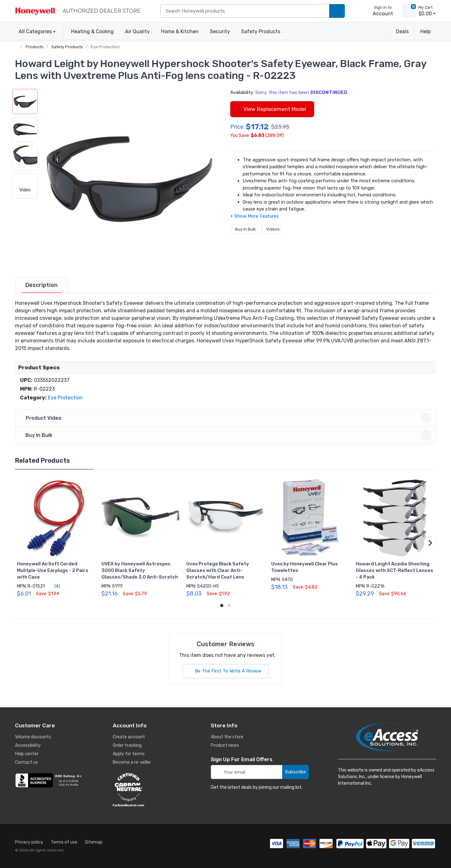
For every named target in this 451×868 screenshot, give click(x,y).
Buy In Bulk (244, 229)
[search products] (337, 11)
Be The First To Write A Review (226, 671)
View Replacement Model (272, 109)
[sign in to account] (378, 11)
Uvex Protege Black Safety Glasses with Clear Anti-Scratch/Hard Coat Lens (218, 570)
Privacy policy (29, 842)
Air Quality (137, 31)
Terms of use (64, 842)
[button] (129, 178)
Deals (402, 31)
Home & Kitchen (180, 31)
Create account (129, 737)
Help (425, 31)
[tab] (41, 285)
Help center (27, 754)
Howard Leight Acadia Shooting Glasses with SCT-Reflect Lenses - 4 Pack (394, 570)
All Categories (33, 31)
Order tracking (127, 745)
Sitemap (94, 842)
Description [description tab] (41, 285)
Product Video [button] (227, 418)
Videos (271, 229)
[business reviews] (49, 780)
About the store (227, 737)
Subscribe (295, 772)
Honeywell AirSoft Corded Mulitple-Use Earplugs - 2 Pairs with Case (53, 570)
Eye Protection (105, 47)
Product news (225, 745)
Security (220, 31)
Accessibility (28, 745)
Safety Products (261, 31)
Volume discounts (33, 737)
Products (35, 47)
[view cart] (409, 11)
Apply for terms (129, 754)
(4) (54, 586)
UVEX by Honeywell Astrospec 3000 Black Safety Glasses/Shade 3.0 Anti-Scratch (140, 570)
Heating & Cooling (92, 31)
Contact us (26, 762)
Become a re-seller (132, 762)
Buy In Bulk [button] (227, 435)
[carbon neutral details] (147, 790)
